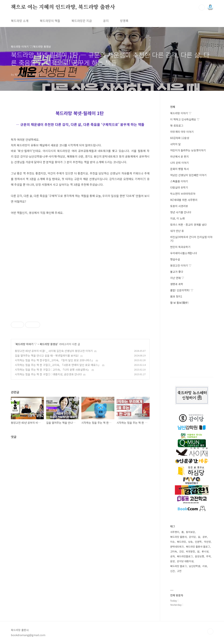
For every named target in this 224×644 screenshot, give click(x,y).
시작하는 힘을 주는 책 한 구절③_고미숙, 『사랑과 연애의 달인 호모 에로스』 (58, 365)
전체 (173, 107)
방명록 (124, 21)
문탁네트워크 (177, 547)
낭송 (190, 542)
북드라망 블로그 (178, 566)
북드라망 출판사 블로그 (198, 547)
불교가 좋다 (177, 272)
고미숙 (174, 551)
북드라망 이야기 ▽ (26, 344)
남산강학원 (195, 566)
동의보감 (190, 532)
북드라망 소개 (20, 21)
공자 (172, 556)
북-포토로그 (177, 125)
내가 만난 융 (177, 231)
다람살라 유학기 (179, 187)
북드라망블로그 (185, 556)
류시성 (205, 551)
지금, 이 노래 (177, 218)
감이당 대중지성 (185, 561)
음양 (172, 561)
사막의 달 (175, 144)
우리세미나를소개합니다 (184, 253)
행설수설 (175, 259)
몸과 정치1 (176, 296)
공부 (205, 537)
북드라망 (181, 542)
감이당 (192, 537)
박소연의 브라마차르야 (183, 194)
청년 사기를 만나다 (181, 212)
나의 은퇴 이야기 (179, 163)
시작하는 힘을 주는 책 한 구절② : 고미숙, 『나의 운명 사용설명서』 (52, 370)
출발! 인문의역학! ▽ (182, 290)
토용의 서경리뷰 (179, 206)
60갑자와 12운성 (180, 138)
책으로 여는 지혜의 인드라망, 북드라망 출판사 (63, 7)
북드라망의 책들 (50, 21)
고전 (179, 571)
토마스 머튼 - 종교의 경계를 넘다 (188, 225)
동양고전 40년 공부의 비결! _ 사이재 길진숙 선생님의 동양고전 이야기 (54, 351)
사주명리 (175, 532)
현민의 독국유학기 (180, 247)
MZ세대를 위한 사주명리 (184, 200)
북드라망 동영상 (49, 344)
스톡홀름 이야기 (179, 181)
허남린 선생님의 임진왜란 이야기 (188, 175)
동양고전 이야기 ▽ (181, 265)
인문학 (198, 542)
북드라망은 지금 (82, 21)
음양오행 (199, 556)
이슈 (172, 542)
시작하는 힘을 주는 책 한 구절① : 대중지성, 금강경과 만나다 (48, 374)
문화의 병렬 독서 (179, 169)
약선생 (207, 542)
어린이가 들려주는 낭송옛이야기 (188, 150)
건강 (181, 551)
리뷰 (205, 566)
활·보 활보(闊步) (179, 303)
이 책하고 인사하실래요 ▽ (185, 119)
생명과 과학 (177, 284)
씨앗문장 (190, 551)
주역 (208, 556)
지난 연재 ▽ (177, 278)
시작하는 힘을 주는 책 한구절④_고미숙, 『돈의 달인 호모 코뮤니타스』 (55, 360)
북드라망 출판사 (178, 537)
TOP (210, 631)
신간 (172, 571)
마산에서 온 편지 (179, 156)
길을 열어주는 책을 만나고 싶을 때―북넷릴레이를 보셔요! (47, 355)
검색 (202, 8)
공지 (106, 21)
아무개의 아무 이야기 (182, 132)
